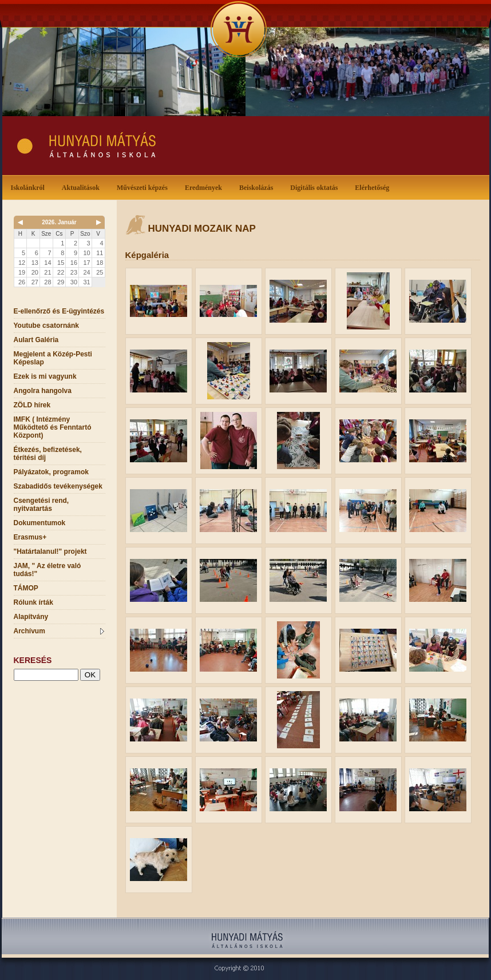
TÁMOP (26, 588)
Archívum (59, 631)
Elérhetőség (372, 188)
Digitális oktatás (314, 188)
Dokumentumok (40, 523)
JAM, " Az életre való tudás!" (47, 570)
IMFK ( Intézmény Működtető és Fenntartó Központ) (53, 427)
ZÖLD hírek (32, 405)
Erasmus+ (30, 537)
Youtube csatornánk (46, 326)
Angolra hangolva (43, 391)
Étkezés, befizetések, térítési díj (48, 454)
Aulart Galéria (36, 340)
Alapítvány (31, 617)
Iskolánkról (30, 187)
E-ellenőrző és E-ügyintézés (59, 311)
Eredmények (206, 187)
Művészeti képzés (144, 187)
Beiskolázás (258, 187)
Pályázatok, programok (51, 472)
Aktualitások (83, 187)
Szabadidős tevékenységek (58, 486)
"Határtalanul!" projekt (50, 552)
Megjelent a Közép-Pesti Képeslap (53, 358)
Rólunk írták (33, 602)
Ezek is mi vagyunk (45, 376)
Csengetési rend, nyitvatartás (41, 505)
